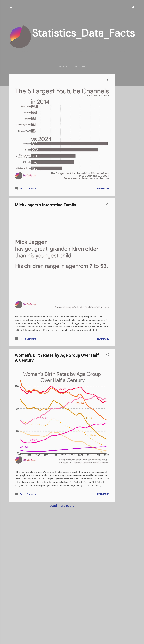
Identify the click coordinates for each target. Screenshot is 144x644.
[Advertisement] (126, 116)
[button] (107, 81)
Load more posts (62, 506)
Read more (103, 189)
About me (80, 67)
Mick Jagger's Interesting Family (45, 205)
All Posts (64, 67)
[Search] (133, 8)
